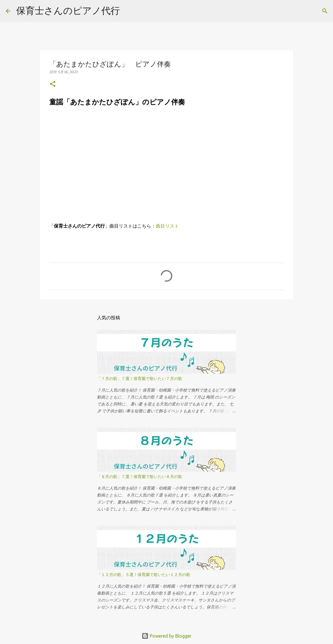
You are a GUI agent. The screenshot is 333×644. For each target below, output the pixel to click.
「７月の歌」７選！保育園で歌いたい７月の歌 (140, 379)
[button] (53, 84)
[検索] (325, 11)
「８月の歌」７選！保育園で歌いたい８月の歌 (140, 477)
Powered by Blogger (166, 636)
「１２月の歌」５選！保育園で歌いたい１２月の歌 (144, 575)
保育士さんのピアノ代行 (68, 10)
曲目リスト (167, 226)
